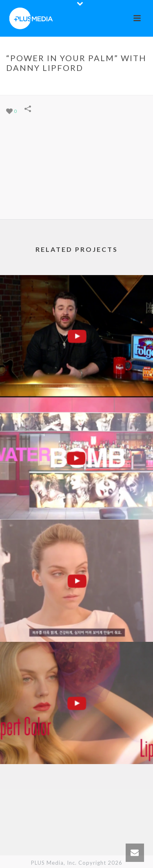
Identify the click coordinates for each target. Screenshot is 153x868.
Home (19, 85)
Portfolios (48, 85)
